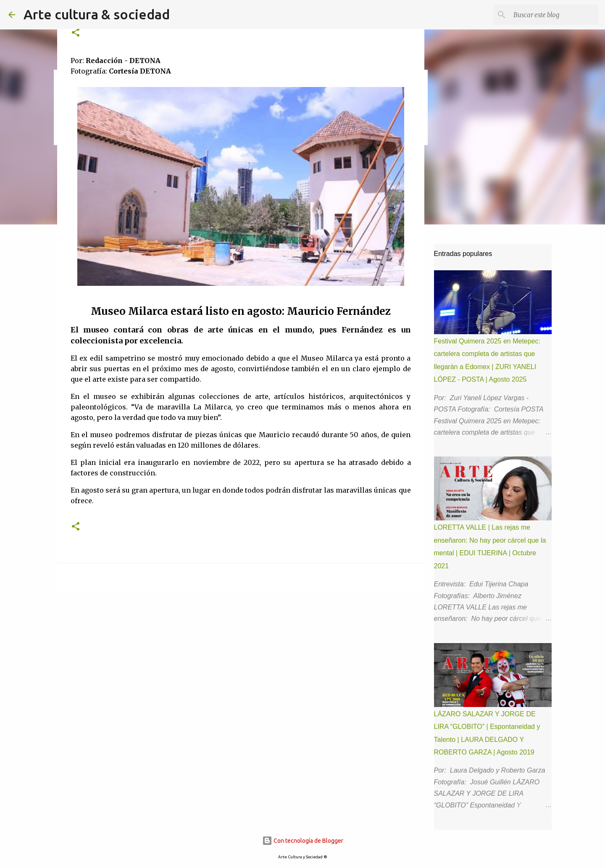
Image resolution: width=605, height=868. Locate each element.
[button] (76, 33)
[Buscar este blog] (554, 15)
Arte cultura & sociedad (97, 14)
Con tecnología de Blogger (303, 841)
